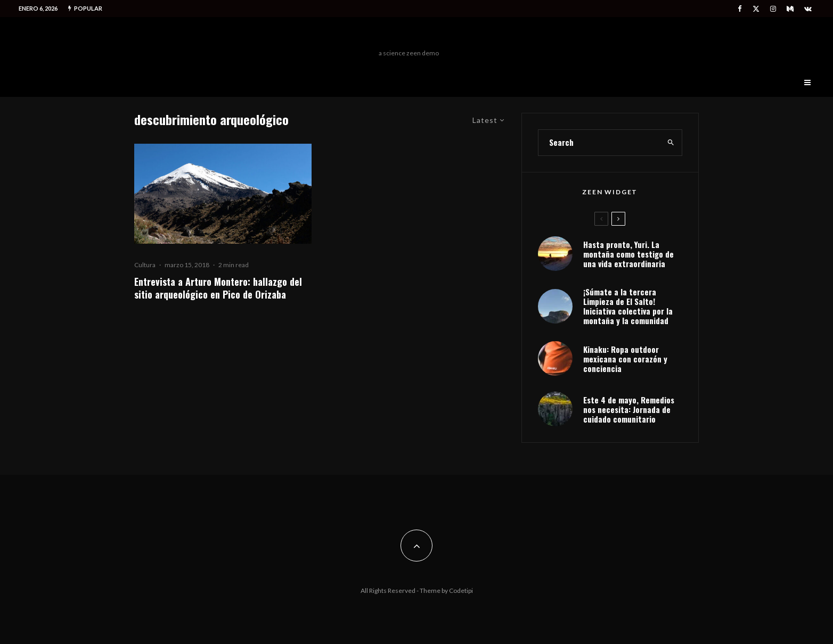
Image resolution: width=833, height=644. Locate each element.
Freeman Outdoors (409, 36)
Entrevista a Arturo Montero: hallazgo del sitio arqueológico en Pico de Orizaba (218, 288)
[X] (756, 9)
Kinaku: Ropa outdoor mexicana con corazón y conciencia (625, 359)
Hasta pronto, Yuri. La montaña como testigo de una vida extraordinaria (628, 254)
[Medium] (790, 9)
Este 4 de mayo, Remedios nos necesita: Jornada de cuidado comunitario (629, 409)
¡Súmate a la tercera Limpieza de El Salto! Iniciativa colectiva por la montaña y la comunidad (628, 306)
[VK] (808, 9)
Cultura (145, 265)
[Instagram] (773, 9)
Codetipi (461, 591)
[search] (671, 143)
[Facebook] (740, 9)
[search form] (599, 143)
